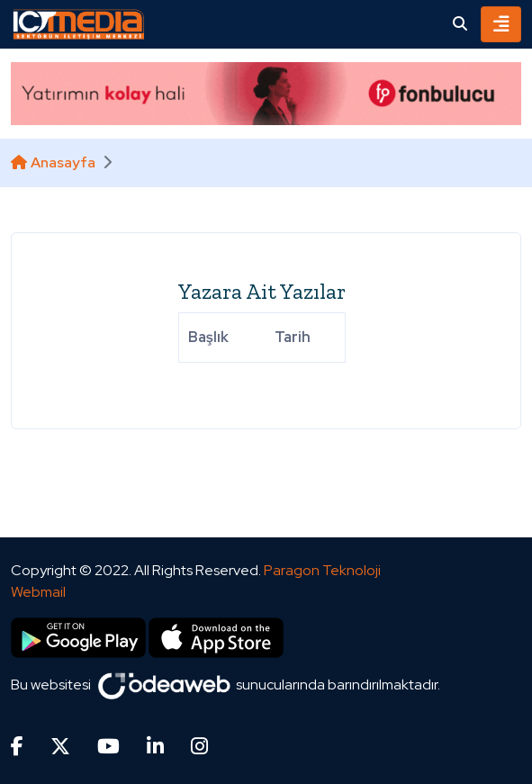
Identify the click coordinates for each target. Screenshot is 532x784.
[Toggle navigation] (501, 24)
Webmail (38, 592)
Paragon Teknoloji (322, 570)
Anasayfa (53, 162)
